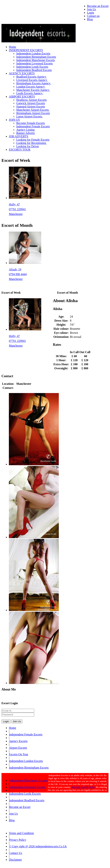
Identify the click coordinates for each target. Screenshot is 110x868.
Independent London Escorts (33, 53)
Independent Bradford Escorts (34, 70)
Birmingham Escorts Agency (34, 83)
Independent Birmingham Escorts (36, 57)
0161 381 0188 (24, 388)
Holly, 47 (14, 204)
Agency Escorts (18, 741)
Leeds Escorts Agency (30, 93)
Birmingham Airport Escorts (33, 113)
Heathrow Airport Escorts (31, 100)
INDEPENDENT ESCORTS (26, 50)
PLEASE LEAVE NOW (83, 787)
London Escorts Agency (31, 87)
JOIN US (14, 120)
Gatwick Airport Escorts (31, 103)
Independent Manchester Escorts (36, 60)
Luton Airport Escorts (30, 116)
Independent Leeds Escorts (32, 67)
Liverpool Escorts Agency (32, 80)
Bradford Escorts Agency (32, 77)
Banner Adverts (26, 133)
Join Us (92, 9)
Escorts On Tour (18, 754)
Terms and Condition (21, 833)
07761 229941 (17, 209)
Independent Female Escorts (33, 126)
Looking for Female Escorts (33, 140)
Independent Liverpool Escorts (34, 63)
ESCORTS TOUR (20, 150)
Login (91, 13)
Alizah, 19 (15, 269)
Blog (90, 19)
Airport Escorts (18, 748)
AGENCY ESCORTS (22, 73)
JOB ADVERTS (18, 136)
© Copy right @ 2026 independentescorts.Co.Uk (38, 846)
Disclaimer (15, 860)
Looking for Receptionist (32, 143)
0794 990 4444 (18, 274)
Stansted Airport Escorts (31, 106)
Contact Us (16, 853)
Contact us (93, 16)
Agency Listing (25, 130)
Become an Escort (98, 6)
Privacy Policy (18, 840)
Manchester (16, 214)
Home (12, 47)
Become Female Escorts (31, 123)
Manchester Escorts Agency (33, 90)
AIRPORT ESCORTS (22, 97)
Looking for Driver (28, 146)
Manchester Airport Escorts (33, 110)
